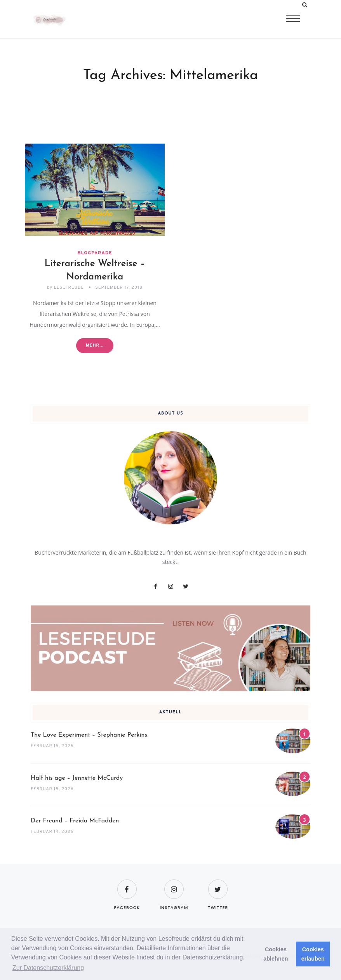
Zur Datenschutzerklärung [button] (48, 968)
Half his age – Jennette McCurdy (77, 778)
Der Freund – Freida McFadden (75, 821)
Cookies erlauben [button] (313, 954)
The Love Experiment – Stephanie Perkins (89, 735)
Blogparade (95, 253)
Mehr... (95, 345)
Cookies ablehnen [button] (276, 954)
